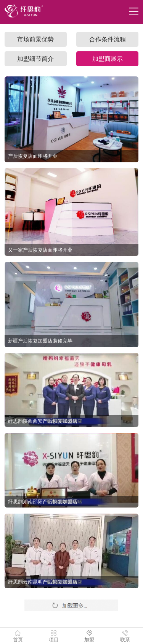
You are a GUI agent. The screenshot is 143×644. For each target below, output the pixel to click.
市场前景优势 (35, 39)
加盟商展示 (108, 59)
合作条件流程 (108, 39)
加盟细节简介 (35, 59)
